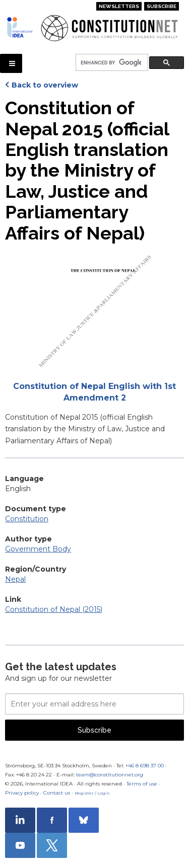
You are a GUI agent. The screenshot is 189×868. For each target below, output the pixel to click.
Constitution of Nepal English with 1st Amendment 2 (94, 392)
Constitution (27, 519)
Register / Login (92, 793)
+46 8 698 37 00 (145, 766)
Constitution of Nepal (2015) (54, 609)
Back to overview (45, 85)
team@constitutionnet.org (110, 775)
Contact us (57, 793)
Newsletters (119, 6)
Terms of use (142, 784)
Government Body (38, 549)
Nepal (15, 579)
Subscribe (162, 6)
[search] (111, 63)
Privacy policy (22, 793)
